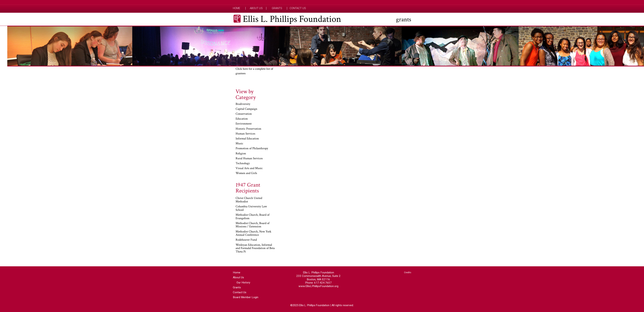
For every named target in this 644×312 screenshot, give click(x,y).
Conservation (244, 114)
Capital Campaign (246, 109)
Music (239, 144)
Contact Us (298, 8)
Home (236, 8)
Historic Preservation (248, 129)
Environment (244, 124)
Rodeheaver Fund (246, 240)
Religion (241, 154)
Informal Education (247, 139)
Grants (277, 8)
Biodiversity (243, 104)
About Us (256, 8)
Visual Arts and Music (249, 168)
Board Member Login (246, 297)
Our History (243, 283)
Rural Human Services (249, 159)
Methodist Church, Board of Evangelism (253, 217)
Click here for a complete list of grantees (254, 71)
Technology (243, 163)
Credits (408, 272)
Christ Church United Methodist (249, 200)
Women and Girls (246, 173)
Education (242, 119)
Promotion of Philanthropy (252, 149)
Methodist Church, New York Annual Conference (253, 233)
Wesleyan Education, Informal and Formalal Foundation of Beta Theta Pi (255, 248)
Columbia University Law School (251, 208)
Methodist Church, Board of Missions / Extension (253, 225)
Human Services (245, 134)
